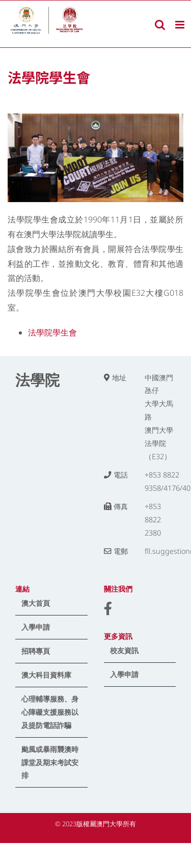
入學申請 (36, 627)
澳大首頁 (36, 603)
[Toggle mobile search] (160, 25)
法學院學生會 (52, 332)
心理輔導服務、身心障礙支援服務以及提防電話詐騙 (50, 712)
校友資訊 (124, 650)
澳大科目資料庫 (46, 675)
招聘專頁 (36, 651)
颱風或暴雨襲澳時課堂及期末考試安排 (50, 762)
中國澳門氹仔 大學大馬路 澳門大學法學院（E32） (159, 417)
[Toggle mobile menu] (181, 25)
